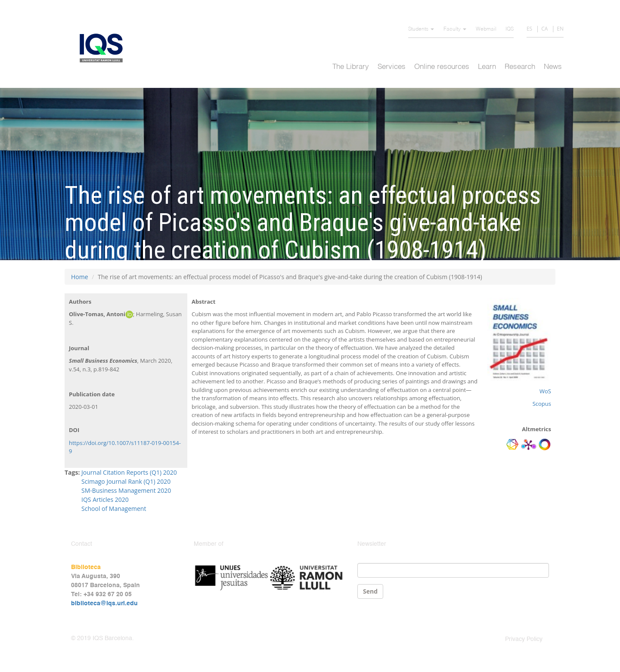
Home (80, 277)
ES (529, 29)
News (553, 67)
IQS (510, 29)
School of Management (114, 509)
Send (370, 591)
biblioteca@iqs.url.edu (104, 604)
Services (392, 67)
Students (421, 29)
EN (560, 29)
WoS (545, 391)
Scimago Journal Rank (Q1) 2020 (126, 481)
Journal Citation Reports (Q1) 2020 (129, 472)
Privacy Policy (524, 639)
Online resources (442, 67)
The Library (351, 67)
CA (544, 29)
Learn (487, 67)
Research (520, 67)
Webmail (486, 29)
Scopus (542, 404)
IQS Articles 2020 (105, 499)
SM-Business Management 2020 (126, 490)
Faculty (455, 29)
